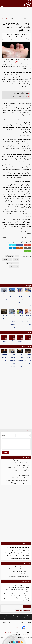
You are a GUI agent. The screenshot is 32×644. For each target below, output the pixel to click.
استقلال (14, 341)
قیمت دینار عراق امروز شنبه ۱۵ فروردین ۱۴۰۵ (20, 483)
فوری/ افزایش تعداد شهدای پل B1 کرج (12, 297)
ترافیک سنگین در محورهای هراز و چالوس (20, 559)
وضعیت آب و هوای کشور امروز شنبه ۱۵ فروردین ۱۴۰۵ (17, 553)
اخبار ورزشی (21, 341)
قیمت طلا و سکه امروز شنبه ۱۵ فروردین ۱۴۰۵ (20, 585)
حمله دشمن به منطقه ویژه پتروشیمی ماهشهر (20, 460)
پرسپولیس (5, 341)
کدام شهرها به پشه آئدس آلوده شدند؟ (20, 97)
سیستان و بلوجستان (7, 260)
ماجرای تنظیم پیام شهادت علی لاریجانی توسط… (21, 360)
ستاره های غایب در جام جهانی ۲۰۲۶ (21, 318)
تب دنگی (18, 62)
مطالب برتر (27, 333)
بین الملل (26, 618)
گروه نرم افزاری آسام (13, 637)
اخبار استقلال (19, 610)
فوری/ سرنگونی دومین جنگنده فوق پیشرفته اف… (12, 321)
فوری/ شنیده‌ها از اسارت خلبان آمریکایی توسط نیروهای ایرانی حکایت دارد (17, 591)
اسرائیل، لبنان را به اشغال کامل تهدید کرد (21, 465)
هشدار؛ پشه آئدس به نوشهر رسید (21, 93)
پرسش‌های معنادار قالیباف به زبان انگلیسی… (29, 300)
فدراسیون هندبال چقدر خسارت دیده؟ (22, 473)
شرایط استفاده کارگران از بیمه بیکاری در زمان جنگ (18, 556)
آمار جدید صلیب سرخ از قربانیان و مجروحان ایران (18, 547)
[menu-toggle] (2, 6)
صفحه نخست (26, 616)
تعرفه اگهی (5, 623)
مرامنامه (23, 623)
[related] (3, 40)
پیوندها (11, 623)
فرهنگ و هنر (12, 618)
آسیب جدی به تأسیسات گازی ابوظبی (22, 463)
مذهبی (6, 618)
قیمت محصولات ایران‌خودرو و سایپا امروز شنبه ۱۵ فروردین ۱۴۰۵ (16, 468)
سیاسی (19, 616)
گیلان (17, 256)
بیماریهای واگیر (10, 256)
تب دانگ (16, 263)
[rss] (22, 642)
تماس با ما (17, 623)
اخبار (30, 341)
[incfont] (25, 238)
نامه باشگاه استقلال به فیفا (24, 475)
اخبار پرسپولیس (27, 610)
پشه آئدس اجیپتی (14, 267)
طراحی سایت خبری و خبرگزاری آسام (14, 628)
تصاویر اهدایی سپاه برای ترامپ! (4, 318)
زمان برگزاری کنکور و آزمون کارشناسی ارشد (19, 550)
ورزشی (13, 616)
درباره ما (29, 623)
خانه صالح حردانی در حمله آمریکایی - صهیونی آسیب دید (18, 480)
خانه (7, 19)
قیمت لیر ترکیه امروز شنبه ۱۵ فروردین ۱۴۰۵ (21, 478)
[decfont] (22, 238)
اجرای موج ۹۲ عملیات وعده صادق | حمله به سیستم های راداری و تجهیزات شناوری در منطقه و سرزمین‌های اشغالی (16, 595)
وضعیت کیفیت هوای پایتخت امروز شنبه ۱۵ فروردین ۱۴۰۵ (17, 566)
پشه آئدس (10, 263)
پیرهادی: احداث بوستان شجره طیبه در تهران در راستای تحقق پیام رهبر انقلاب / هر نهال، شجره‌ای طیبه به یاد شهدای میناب (16, 599)
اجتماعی (3, 19)
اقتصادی (7, 616)
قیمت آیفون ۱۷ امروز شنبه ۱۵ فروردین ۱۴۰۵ (20, 470)
